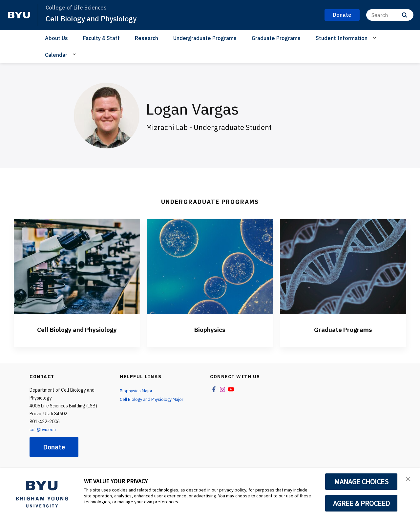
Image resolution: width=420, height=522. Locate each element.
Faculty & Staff (101, 38)
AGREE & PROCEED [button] (361, 503)
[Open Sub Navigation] (376, 38)
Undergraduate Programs (205, 38)
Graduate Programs (276, 38)
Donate (54, 447)
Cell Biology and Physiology (96, 18)
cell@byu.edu (43, 429)
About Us (56, 38)
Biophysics (210, 329)
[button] (409, 480)
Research (147, 38)
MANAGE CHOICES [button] (361, 482)
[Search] (390, 15)
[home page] (19, 15)
